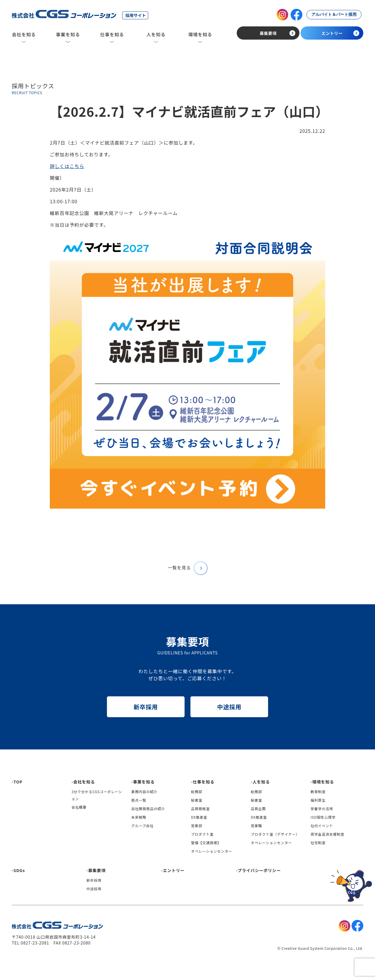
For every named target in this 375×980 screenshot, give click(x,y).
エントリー (174, 870)
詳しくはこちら (67, 166)
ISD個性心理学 (323, 817)
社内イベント (322, 826)
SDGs (19, 870)
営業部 (197, 826)
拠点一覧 (139, 800)
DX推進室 (199, 817)
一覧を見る (187, 567)
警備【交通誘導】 (206, 843)
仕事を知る (204, 782)
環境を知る (323, 782)
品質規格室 (200, 809)
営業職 (256, 826)
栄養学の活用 (322, 809)
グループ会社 (142, 826)
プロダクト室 (202, 834)
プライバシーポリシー (259, 870)
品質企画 (258, 809)
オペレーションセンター (212, 851)
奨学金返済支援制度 (327, 834)
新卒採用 (146, 707)
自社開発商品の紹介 (148, 809)
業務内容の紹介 (144, 792)
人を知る (261, 782)
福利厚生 (318, 800)
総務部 (197, 792)
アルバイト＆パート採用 (334, 14)
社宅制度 (318, 843)
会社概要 (79, 807)
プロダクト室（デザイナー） (275, 834)
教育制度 (318, 792)
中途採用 (229, 707)
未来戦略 (139, 817)
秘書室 (197, 800)
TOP (18, 782)
